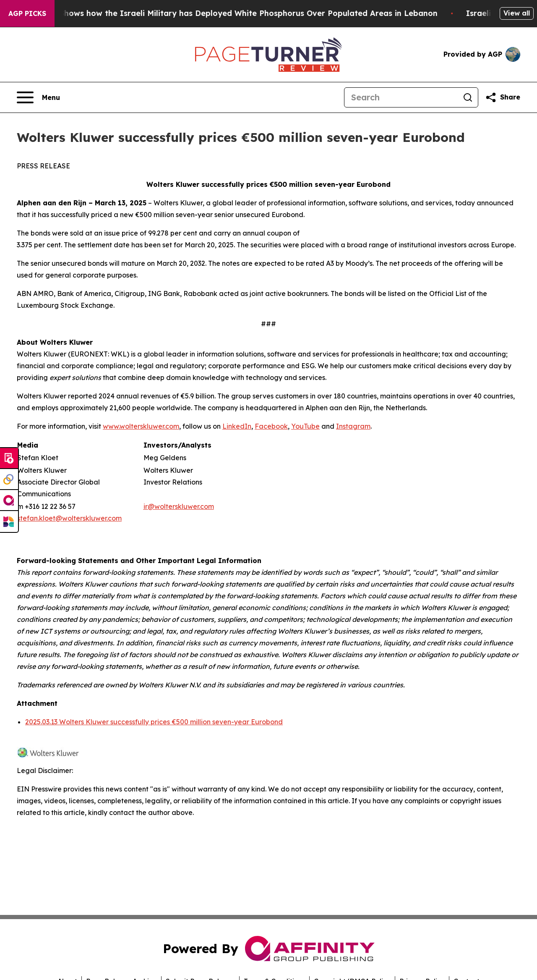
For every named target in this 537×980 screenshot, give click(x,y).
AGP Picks (27, 13)
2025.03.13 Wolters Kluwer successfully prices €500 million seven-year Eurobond (154, 722)
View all (517, 13)
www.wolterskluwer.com (141, 426)
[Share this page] (503, 97)
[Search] (401, 97)
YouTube (305, 426)
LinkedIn (237, 426)
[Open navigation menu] (38, 97)
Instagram (353, 426)
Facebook (271, 426)
